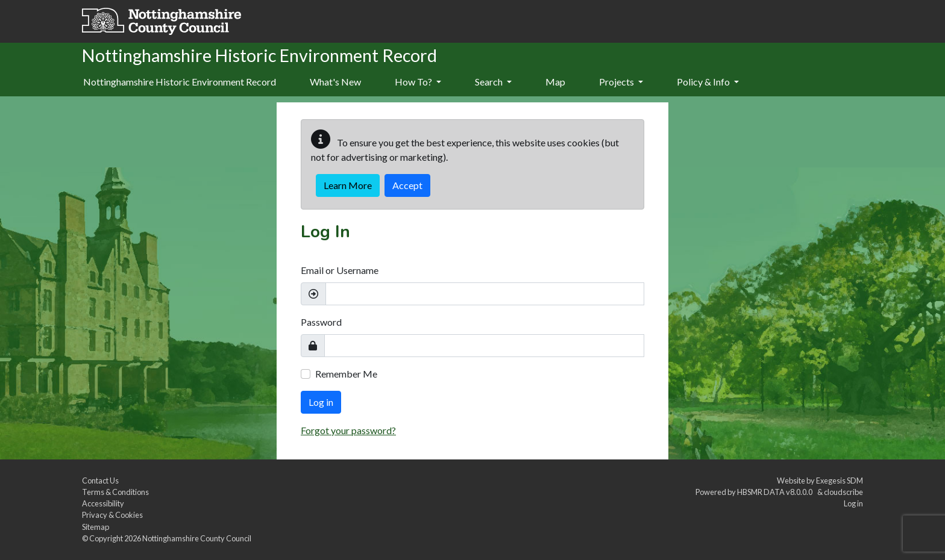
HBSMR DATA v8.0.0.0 (776, 492)
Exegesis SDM (840, 481)
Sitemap (96, 527)
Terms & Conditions (115, 492)
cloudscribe (843, 492)
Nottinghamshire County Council (197, 538)
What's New (335, 82)
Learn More (348, 185)
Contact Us (100, 481)
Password (321, 322)
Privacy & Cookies (112, 515)
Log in (321, 402)
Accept (407, 185)
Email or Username (340, 270)
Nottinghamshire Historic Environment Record (180, 82)
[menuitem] (335, 82)
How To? (418, 82)
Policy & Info (708, 82)
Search (493, 82)
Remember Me (346, 374)
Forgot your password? (348, 430)
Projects (621, 82)
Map (555, 82)
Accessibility (103, 503)
